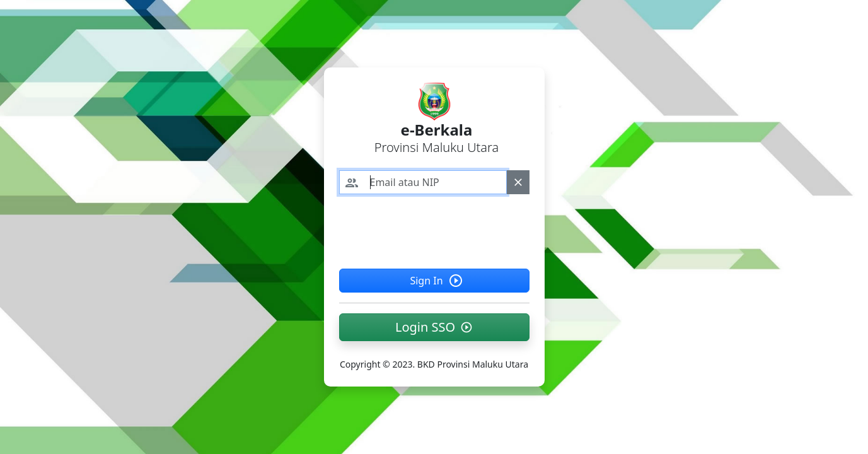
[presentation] (435, 229)
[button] (434, 327)
